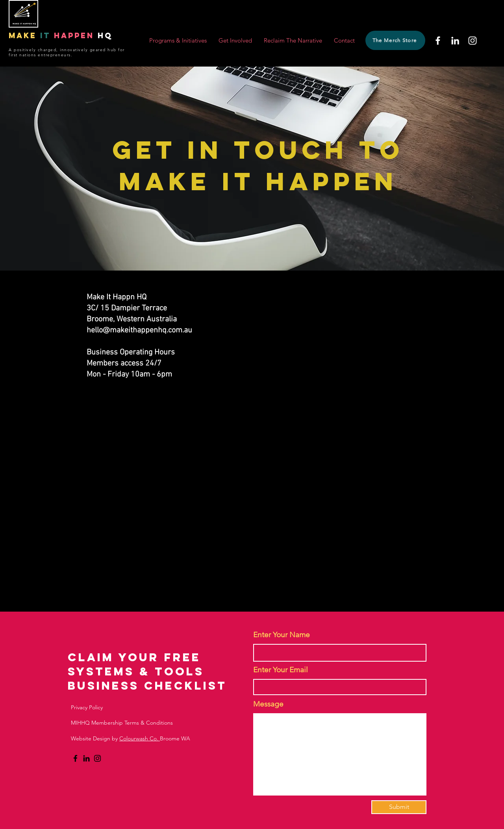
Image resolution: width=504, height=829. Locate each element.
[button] (178, 41)
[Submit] (399, 807)
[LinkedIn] (455, 41)
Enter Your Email (281, 670)
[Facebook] (438, 41)
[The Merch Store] (395, 40)
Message (268, 704)
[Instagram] (472, 41)
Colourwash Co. (140, 738)
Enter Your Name (282, 635)
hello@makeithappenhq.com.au (139, 330)
